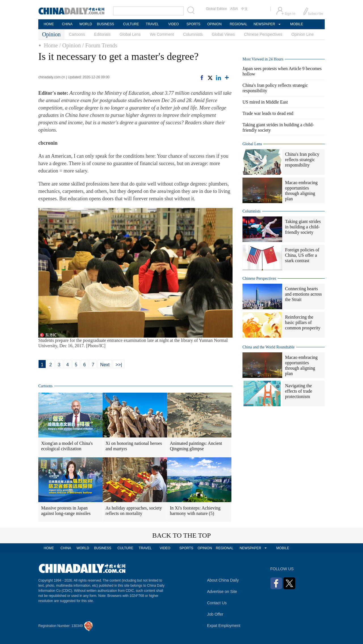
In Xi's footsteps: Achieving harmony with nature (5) (195, 511)
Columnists (193, 34)
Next (105, 365)
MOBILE (296, 24)
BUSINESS (106, 24)
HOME (49, 24)
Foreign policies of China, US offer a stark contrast (302, 255)
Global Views (223, 34)
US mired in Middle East (265, 102)
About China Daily (223, 580)
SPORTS (193, 24)
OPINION (215, 24)
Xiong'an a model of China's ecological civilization (67, 446)
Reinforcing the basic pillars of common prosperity (303, 322)
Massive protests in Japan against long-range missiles (66, 511)
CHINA (67, 24)
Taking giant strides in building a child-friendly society (303, 227)
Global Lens (130, 34)
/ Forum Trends (100, 45)
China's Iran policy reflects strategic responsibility (302, 160)
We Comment (162, 34)
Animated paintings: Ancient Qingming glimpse (196, 446)
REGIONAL (239, 24)
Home (51, 45)
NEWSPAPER (264, 24)
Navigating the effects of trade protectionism (299, 391)
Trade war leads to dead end (268, 113)
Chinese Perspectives (263, 34)
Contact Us (217, 603)
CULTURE (131, 24)
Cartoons (77, 34)
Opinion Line (303, 34)
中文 (244, 9)
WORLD (86, 24)
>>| (119, 365)
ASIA (234, 9)
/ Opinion (70, 45)
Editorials (102, 34)
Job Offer (215, 614)
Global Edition (217, 9)
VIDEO (173, 24)
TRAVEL (152, 24)
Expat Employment (224, 626)
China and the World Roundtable (269, 347)
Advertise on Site (222, 592)
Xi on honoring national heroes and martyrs (134, 446)
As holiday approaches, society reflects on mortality (134, 511)
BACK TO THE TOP (182, 535)
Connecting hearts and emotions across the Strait (303, 294)
